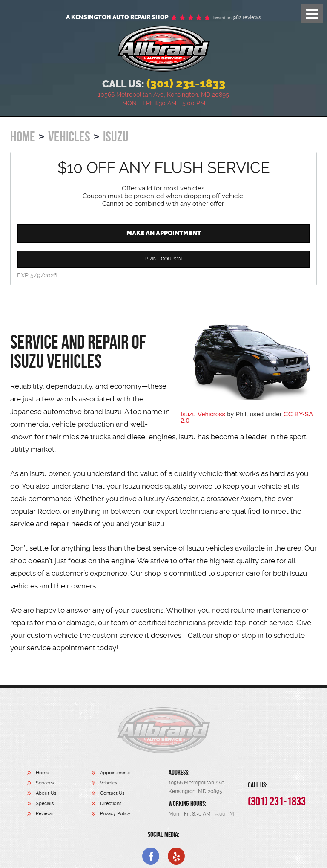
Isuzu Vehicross (203, 414)
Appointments (115, 773)
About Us (46, 793)
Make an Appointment (164, 233)
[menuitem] (59, 774)
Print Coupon (163, 259)
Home (23, 137)
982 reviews (237, 17)
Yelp (176, 856)
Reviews (44, 814)
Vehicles (69, 137)
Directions (111, 803)
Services (45, 783)
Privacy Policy (115, 814)
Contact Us (112, 793)
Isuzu (116, 137)
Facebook (151, 856)
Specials (45, 803)
